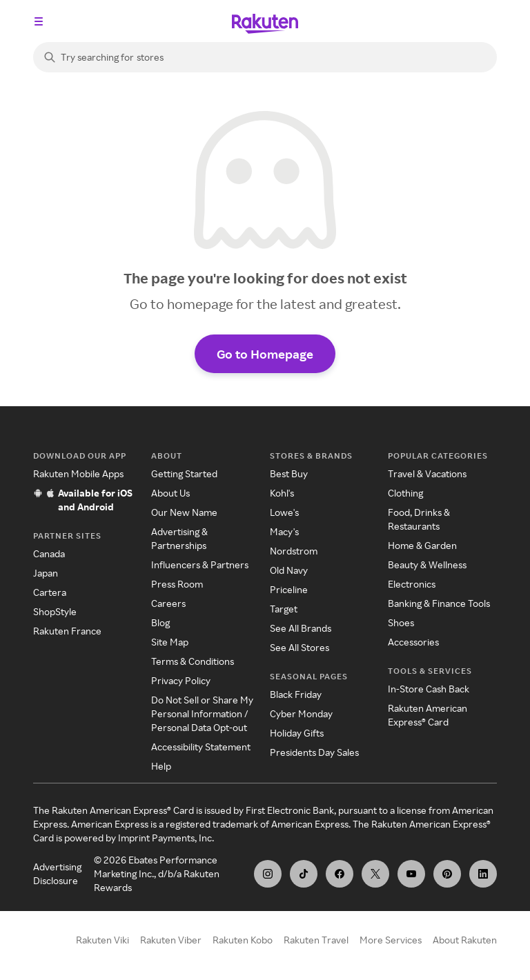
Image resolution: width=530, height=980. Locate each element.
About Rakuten (465, 940)
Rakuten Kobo (243, 940)
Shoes (401, 622)
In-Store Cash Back (429, 689)
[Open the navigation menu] (39, 21)
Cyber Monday (301, 713)
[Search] (265, 57)
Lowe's (284, 512)
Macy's (284, 531)
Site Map (170, 642)
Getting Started (184, 473)
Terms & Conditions (193, 661)
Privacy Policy (181, 680)
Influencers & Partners (200, 564)
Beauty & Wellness (427, 564)
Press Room (177, 584)
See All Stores (300, 647)
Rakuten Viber (171, 940)
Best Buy (289, 473)
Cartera (50, 592)
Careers (168, 603)
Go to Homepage (265, 354)
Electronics (412, 584)
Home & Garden (422, 545)
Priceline (289, 589)
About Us (170, 493)
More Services (391, 940)
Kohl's (282, 493)
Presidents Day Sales (314, 752)
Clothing (405, 493)
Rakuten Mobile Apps (78, 473)
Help (161, 766)
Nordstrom (294, 551)
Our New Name (184, 512)
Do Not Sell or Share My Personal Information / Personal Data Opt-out (202, 713)
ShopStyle (55, 611)
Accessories (413, 642)
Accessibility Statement (201, 747)
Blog (160, 622)
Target (284, 609)
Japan (46, 573)
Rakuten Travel (316, 940)
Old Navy (289, 570)
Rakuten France (67, 631)
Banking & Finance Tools (439, 603)
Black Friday (296, 694)
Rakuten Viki (102, 940)
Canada (49, 553)
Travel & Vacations (427, 473)
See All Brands (301, 628)
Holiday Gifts (297, 733)
